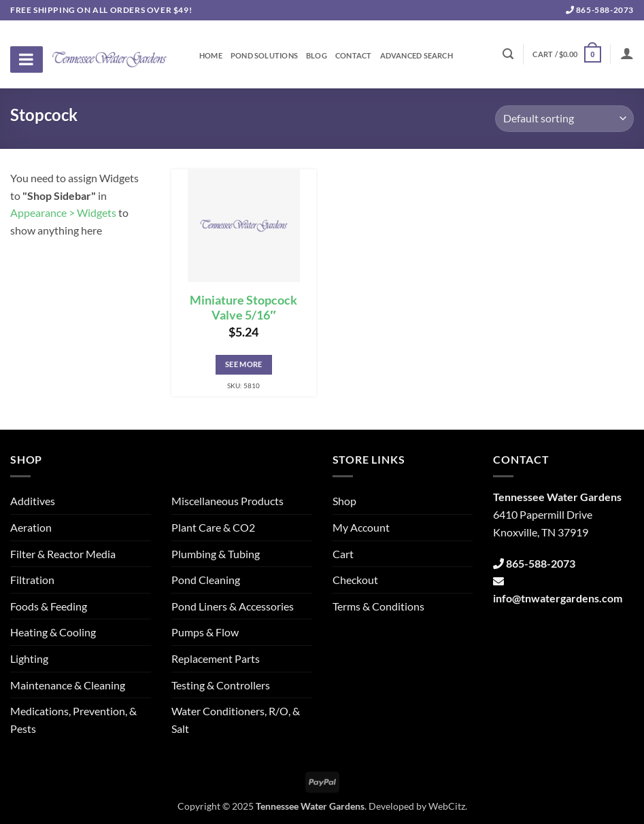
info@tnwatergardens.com (558, 598)
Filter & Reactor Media (63, 554)
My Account (361, 527)
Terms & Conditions (378, 606)
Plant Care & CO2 (213, 527)
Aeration (31, 527)
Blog (317, 56)
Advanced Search (417, 56)
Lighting (29, 658)
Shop (344, 501)
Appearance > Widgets (63, 212)
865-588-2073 (600, 10)
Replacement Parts (216, 658)
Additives (33, 501)
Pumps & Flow (205, 632)
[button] (566, 54)
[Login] (627, 53)
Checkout (355, 580)
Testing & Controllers (221, 685)
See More (244, 364)
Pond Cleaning (206, 580)
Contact (354, 56)
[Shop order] (564, 119)
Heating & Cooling (53, 632)
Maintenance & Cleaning (68, 685)
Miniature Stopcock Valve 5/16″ (243, 308)
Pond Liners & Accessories (233, 606)
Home (211, 56)
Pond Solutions (264, 56)
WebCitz (447, 806)
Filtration (32, 580)
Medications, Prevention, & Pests (73, 720)
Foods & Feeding (49, 606)
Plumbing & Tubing (216, 554)
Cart (343, 554)
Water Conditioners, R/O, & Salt (236, 720)
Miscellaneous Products (227, 501)
